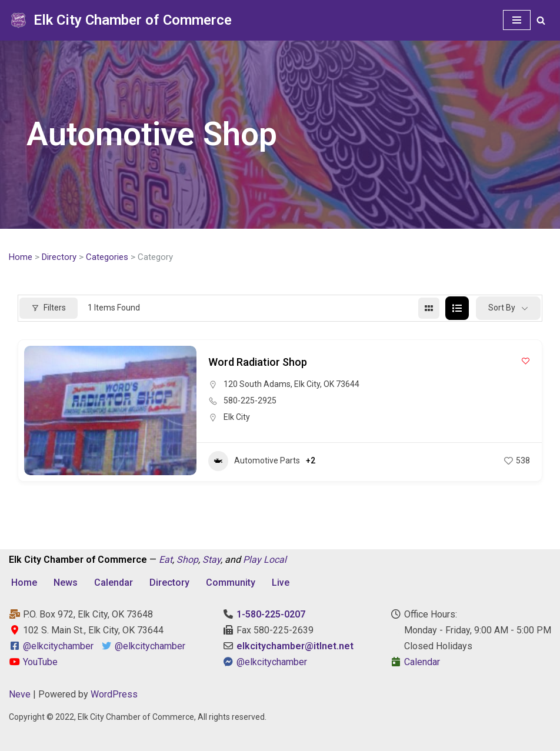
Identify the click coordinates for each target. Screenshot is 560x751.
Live (281, 583)
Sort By (502, 308)
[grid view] (429, 308)
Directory (59, 257)
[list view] (457, 308)
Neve (20, 694)
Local (275, 560)
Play (252, 560)
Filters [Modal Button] (49, 308)
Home (21, 257)
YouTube (33, 662)
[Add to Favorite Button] (526, 361)
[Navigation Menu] (517, 20)
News (66, 583)
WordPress (114, 694)
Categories (107, 257)
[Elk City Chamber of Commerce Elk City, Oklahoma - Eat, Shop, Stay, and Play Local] (120, 20)
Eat (166, 560)
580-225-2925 (250, 400)
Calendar (114, 583)
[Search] (541, 20)
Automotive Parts (254, 461)
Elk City (237, 417)
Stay (211, 560)
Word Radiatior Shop (258, 362)
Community (231, 583)
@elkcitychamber (58, 646)
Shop (187, 560)
